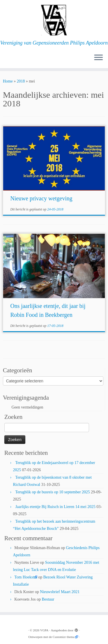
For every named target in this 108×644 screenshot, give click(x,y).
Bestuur (48, 599)
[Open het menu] (98, 58)
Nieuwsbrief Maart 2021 (60, 592)
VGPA (44, 630)
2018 (21, 81)
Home (8, 81)
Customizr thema (64, 637)
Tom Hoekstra (26, 577)
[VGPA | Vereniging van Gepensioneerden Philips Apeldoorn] (54, 20)
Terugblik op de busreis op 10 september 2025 (53, 492)
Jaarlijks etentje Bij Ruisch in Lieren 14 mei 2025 (55, 507)
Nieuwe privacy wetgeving (41, 198)
